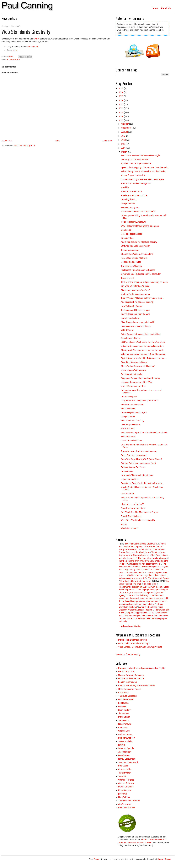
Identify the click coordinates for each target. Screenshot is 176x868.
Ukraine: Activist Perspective (131, 678)
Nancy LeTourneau (127, 759)
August (125, 132)
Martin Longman (126, 787)
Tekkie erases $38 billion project (135, 310)
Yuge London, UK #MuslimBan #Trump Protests (140, 647)
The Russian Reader (128, 696)
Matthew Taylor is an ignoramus (135, 294)
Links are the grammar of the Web (136, 382)
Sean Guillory (124, 710)
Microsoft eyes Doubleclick (133, 175)
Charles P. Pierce (126, 780)
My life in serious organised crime (136, 163)
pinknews (123, 794)
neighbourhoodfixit (129, 479)
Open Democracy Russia (130, 689)
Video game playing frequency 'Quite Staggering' (143, 354)
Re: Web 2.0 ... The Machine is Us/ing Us (140, 512)
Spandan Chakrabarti (128, 762)
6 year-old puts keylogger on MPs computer (141, 274)
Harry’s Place (124, 797)
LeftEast (122, 706)
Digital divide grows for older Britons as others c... (143, 358)
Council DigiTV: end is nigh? (134, 413)
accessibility (11, 59)
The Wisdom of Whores (129, 801)
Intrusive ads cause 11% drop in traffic (138, 211)
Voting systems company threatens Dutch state (142, 346)
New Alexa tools (128, 437)
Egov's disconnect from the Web (135, 314)
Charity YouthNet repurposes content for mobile (142, 350)
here (15, 50)
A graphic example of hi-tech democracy (139, 451)
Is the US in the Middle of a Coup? (134, 643)
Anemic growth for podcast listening (137, 302)
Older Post (107, 141)
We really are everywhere (132, 405)
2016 (121, 100)
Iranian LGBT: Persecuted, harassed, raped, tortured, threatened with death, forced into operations (143, 598)
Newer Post (7, 141)
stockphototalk (127, 494)
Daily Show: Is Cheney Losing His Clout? (139, 401)
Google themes (128, 203)
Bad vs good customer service (135, 159)
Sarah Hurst (124, 720)
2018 (121, 92)
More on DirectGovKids (131, 191)
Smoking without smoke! (132, 374)
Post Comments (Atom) (25, 146)
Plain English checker (131, 425)
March (125, 152)
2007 (121, 120)
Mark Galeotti (124, 717)
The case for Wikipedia (131, 266)
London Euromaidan (128, 682)
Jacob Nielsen (125, 752)
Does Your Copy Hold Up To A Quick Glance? (141, 459)
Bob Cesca (123, 766)
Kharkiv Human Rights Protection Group (137, 685)
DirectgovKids (127, 238)
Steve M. (122, 776)
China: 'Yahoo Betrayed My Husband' (138, 366)
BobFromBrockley (126, 738)
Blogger (97, 859)
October (125, 124)
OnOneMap (126, 230)
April (124, 148)
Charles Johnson (126, 783)
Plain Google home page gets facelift (138, 322)
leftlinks (122, 745)
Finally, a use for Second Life (134, 195)
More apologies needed (132, 234)
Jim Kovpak (124, 713)
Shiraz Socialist (125, 741)
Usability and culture (130, 318)
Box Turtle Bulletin (127, 808)
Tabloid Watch (125, 773)
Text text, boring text (130, 207)
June (124, 140)
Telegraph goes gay (130, 250)
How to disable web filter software (136, 581)
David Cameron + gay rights (134, 455)
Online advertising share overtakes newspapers (142, 179)
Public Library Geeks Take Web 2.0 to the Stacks (143, 171)
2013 (121, 108)
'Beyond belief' (127, 278)
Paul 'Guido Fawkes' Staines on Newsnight (140, 155)
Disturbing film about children (134, 362)
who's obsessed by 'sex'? (132, 504)
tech (18, 59)
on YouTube (33, 47)
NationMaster (127, 471)
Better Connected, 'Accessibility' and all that (141, 334)
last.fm (124, 524)
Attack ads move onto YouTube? (136, 290)
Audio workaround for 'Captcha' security (139, 242)
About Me (166, 8)
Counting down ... (129, 199)
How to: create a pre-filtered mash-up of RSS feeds (144, 433)
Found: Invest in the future (133, 508)
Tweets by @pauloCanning (128, 654)
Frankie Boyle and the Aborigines (134, 552)
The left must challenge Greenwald (141, 544)
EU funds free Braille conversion (135, 246)
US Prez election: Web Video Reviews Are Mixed (143, 342)
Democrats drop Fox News (133, 467)
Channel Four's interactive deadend (137, 254)
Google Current (128, 417)
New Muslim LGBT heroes (152, 549)
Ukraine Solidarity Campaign (131, 675)
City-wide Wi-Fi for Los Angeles (135, 286)
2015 (121, 104)
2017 (121, 96)
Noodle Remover (126, 699)
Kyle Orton (123, 727)
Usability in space (129, 397)
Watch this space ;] (129, 528)
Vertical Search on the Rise (133, 386)
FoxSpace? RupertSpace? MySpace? (138, 270)
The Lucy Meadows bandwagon (152, 558)
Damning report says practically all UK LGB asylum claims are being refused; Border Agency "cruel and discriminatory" (143, 593)
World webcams (128, 409)
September (127, 128)
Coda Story (123, 693)
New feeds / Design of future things (137, 475)
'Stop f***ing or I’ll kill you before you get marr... (142, 298)
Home (155, 8)
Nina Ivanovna (125, 724)
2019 (121, 88)
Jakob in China (128, 429)
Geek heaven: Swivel (130, 338)
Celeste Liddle (125, 769)
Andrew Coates (125, 734)
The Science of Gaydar (159, 578)
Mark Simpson (125, 790)
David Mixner (124, 755)
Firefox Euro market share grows (136, 183)
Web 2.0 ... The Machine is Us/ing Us (138, 520)
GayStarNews (125, 804)
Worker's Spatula (126, 748)
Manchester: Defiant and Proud (133, 640)
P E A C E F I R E (126, 672)
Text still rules (150, 584)
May (124, 144)
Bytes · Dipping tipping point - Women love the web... (145, 167)
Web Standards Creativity (132, 421)
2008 (121, 116)
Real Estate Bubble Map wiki (134, 258)
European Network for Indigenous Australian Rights (142, 668)
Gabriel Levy (124, 731)
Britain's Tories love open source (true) (138, 463)
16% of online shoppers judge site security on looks (144, 282)
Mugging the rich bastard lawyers (145, 564)
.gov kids (125, 187)
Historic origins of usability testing (136, 326)
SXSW (36, 39)
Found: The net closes (131, 516)
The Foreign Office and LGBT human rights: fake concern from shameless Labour (143, 616)
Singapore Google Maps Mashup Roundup (140, 378)
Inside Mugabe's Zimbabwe (133, 222)
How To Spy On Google (132, 306)
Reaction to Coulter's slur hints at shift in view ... (143, 483)
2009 (121, 112)
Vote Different (127, 330)
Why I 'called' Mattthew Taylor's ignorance (140, 226)
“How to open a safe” (135, 573)
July (124, 136)
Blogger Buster (164, 859)
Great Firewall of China (131, 441)
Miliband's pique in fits (131, 262)
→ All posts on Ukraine (130, 626)
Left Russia (123, 703)
